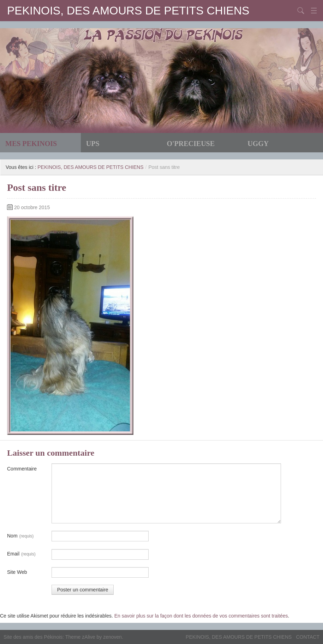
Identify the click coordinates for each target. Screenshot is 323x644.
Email (21, 554)
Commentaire (22, 469)
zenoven (112, 637)
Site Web (17, 572)
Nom (20, 536)
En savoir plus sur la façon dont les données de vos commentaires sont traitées (201, 616)
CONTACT (308, 637)
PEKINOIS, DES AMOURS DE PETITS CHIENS (128, 11)
